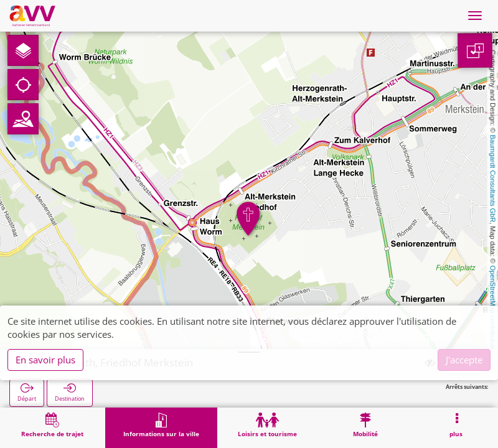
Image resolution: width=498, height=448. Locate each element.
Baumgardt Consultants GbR (493, 179)
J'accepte (464, 360)
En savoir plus (45, 360)
